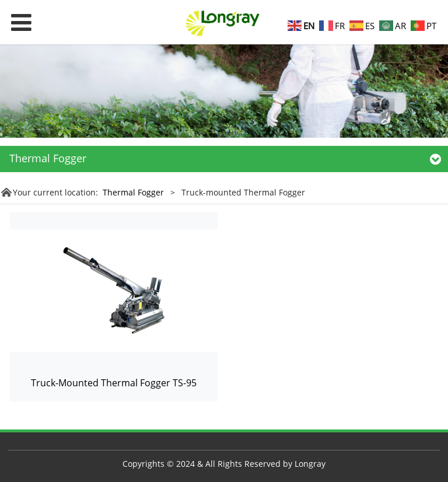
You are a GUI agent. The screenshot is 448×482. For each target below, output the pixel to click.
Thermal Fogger (134, 192)
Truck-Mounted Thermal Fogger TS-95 (114, 383)
